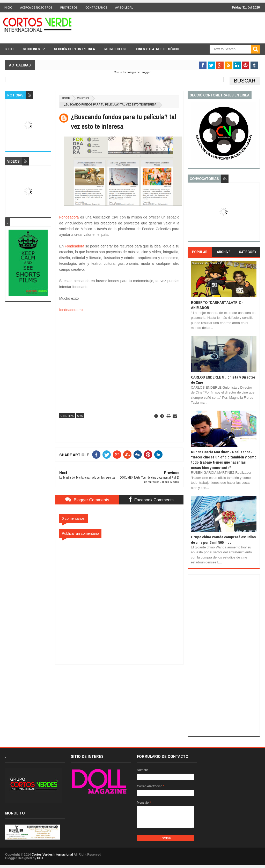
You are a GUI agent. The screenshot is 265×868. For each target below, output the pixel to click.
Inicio (8, 7)
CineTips (83, 98)
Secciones (31, 49)
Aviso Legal (124, 7)
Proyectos (69, 7)
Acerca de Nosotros (36, 7)
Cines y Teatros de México (158, 49)
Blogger (146, 72)
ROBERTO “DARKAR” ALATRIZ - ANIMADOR (217, 305)
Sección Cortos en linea (75, 49)
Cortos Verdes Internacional (52, 855)
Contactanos (96, 7)
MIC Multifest (116, 49)
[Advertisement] (119, 697)
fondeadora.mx (71, 310)
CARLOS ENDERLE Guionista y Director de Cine (223, 380)
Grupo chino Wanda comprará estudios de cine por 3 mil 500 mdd (223, 539)
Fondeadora (69, 217)
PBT (40, 858)
